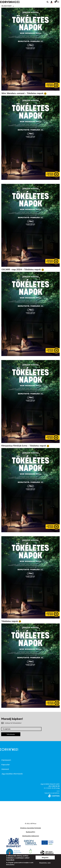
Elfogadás (45, 857)
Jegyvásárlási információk (12, 774)
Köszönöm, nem (45, 863)
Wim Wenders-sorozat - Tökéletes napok (22, 93)
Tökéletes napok (10, 621)
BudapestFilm (31, 832)
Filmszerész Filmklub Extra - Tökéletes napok (24, 446)
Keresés (48, 2)
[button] (52, 2)
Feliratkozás (11, 734)
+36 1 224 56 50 (54, 786)
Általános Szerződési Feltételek (31, 828)
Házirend (5, 769)
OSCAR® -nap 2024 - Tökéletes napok (21, 269)
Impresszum (6, 760)
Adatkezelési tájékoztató (31, 836)
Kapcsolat (6, 765)
